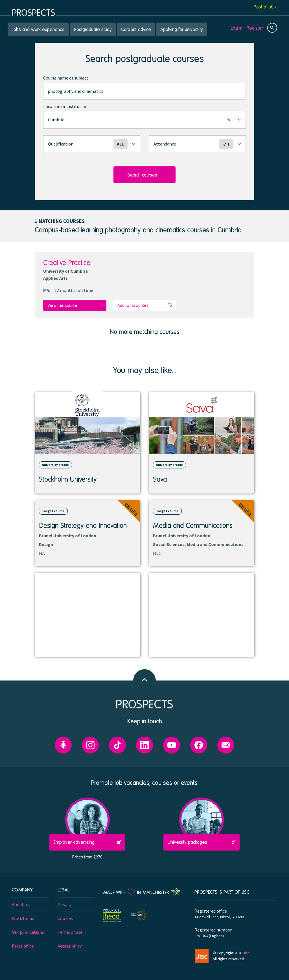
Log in (237, 28)
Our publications (28, 932)
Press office (23, 946)
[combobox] (144, 91)
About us (20, 904)
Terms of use (70, 932)
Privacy (64, 904)
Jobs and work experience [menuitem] (38, 29)
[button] (144, 120)
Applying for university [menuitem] (182, 29)
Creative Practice (67, 262)
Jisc (246, 953)
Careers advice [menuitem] (136, 29)
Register (255, 28)
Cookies (65, 918)
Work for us (23, 918)
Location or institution (65, 106)
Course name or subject (66, 78)
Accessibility (70, 946)
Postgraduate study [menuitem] (93, 29)
